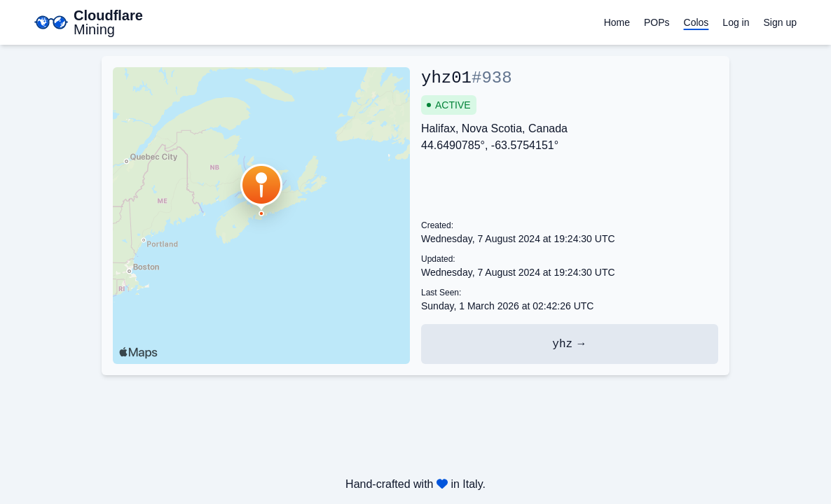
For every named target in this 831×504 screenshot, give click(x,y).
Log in (736, 22)
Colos (696, 22)
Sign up (780, 22)
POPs (657, 22)
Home (617, 22)
